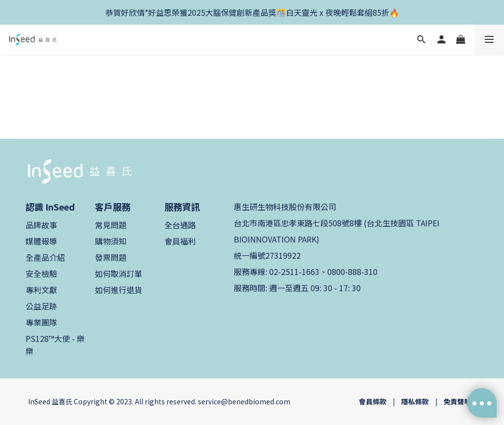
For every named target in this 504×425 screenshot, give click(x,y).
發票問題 (111, 257)
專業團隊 (41, 322)
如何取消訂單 (119, 273)
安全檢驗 (41, 273)
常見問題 (111, 225)
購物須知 (111, 241)
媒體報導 (41, 241)
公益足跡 (41, 306)
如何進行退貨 (119, 290)
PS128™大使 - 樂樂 (55, 345)
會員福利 (180, 241)
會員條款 (373, 401)
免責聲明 (457, 401)
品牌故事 (41, 225)
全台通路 (180, 225)
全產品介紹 (45, 257)
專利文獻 (41, 290)
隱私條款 (415, 401)
